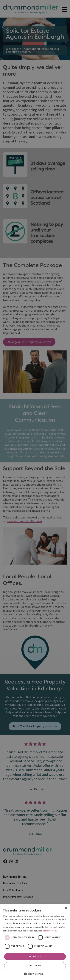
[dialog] (35, 942)
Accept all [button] (35, 957)
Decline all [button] (35, 966)
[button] (35, 974)
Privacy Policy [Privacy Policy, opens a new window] (50, 931)
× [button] (66, 908)
